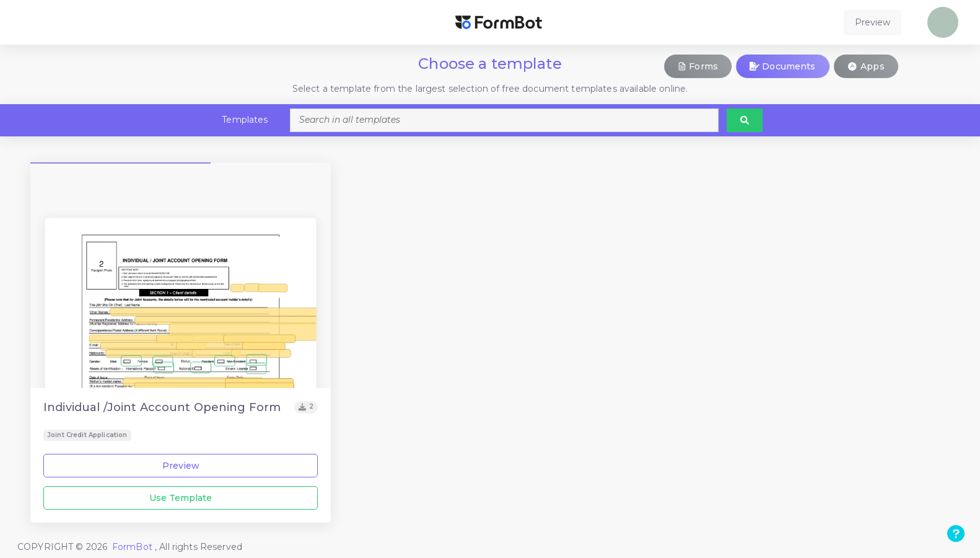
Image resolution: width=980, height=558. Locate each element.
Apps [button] (866, 66)
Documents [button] (783, 66)
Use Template (181, 498)
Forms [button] (698, 66)
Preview (181, 466)
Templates (245, 120)
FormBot (133, 547)
